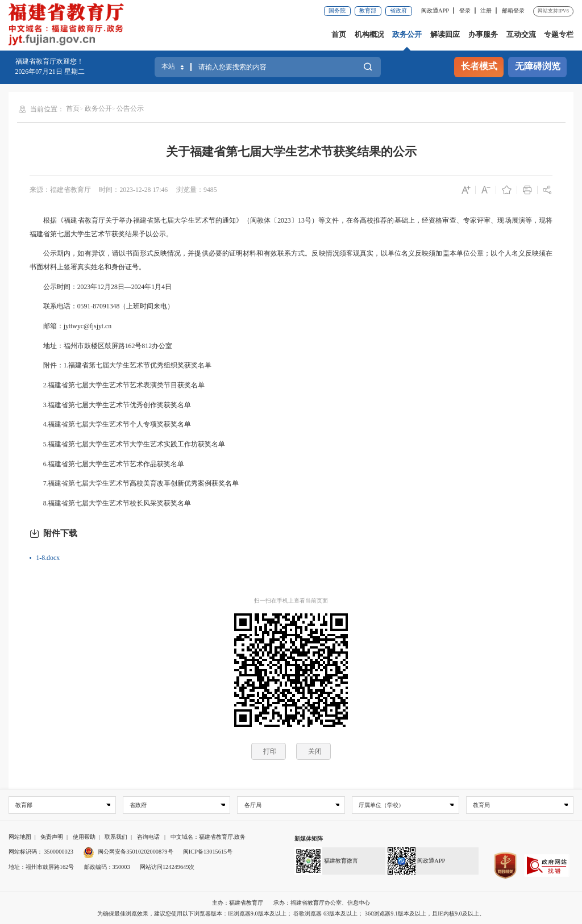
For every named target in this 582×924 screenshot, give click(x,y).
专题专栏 (559, 34)
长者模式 (479, 66)
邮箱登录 (513, 11)
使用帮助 (84, 837)
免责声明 (52, 837)
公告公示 (130, 108)
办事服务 (483, 34)
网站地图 (20, 837)
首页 (339, 34)
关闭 (315, 751)
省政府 (398, 11)
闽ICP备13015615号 (208, 852)
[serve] (69, 26)
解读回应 (445, 34)
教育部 (368, 11)
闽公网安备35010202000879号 (128, 852)
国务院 (337, 11)
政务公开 (407, 34)
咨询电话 (148, 837)
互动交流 (521, 34)
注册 (486, 11)
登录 (465, 11)
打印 (270, 751)
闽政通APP (435, 11)
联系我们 (116, 837)
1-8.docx (48, 558)
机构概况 (369, 34)
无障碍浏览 (538, 66)
